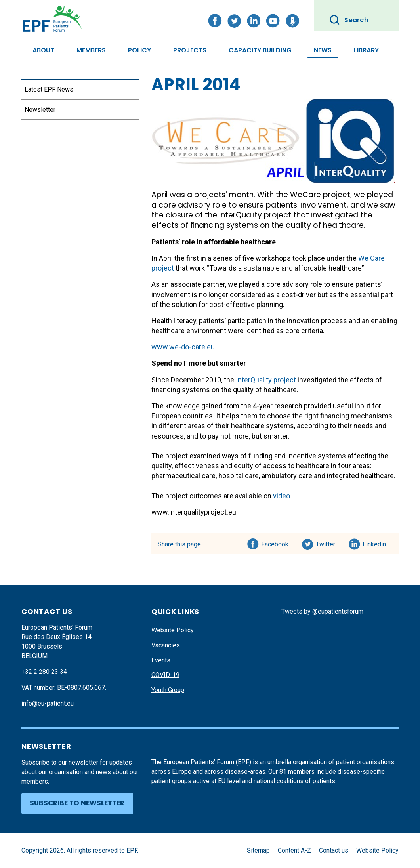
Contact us (334, 850)
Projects (190, 50)
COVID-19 (165, 675)
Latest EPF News (49, 89)
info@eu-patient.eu (48, 703)
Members (91, 50)
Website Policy (173, 630)
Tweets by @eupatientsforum (322, 611)
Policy (139, 50)
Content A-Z (294, 850)
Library (366, 50)
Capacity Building (260, 50)
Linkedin (375, 543)
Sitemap (258, 850)
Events (161, 660)
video (282, 496)
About (43, 50)
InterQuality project (266, 380)
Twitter (328, 543)
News (323, 50)
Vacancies (166, 645)
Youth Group (168, 690)
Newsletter (40, 110)
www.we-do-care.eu (183, 347)
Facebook (275, 543)
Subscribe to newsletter (77, 803)
